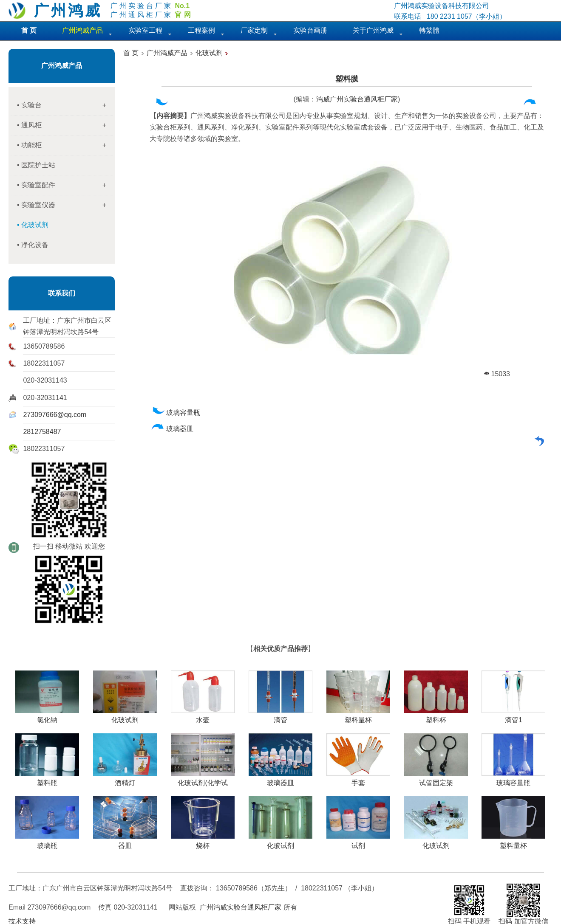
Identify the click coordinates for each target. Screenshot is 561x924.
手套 (358, 780)
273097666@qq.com (55, 415)
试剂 (358, 842)
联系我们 (62, 293)
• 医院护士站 (36, 165)
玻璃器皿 (172, 429)
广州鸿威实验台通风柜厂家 (241, 907)
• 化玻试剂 (33, 225)
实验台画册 (310, 30)
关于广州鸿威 (373, 30)
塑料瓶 (47, 780)
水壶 (203, 717)
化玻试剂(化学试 (203, 780)
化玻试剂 (209, 53)
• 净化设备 (33, 245)
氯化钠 (47, 717)
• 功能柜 (65, 145)
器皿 (125, 842)
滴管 (280, 717)
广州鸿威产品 (62, 66)
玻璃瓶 (47, 842)
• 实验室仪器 (65, 205)
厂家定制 (254, 30)
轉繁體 (429, 30)
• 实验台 (65, 105)
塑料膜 (347, 79)
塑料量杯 (358, 717)
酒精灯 (125, 780)
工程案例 (201, 30)
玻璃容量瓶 (176, 413)
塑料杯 (436, 717)
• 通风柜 (65, 125)
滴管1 (513, 717)
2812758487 (42, 432)
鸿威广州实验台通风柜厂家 (357, 99)
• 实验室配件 (65, 185)
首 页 (131, 53)
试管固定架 (436, 780)
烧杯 (203, 842)
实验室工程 (145, 30)
